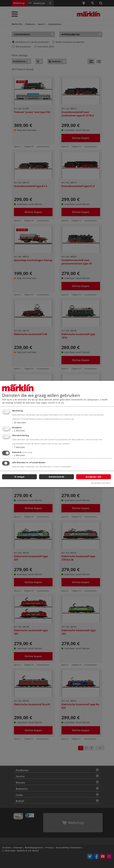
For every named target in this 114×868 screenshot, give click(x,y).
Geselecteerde (56, 477)
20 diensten (19, 423)
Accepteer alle (94, 477)
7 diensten (19, 447)
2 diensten (19, 430)
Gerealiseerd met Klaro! (101, 483)
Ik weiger (19, 477)
